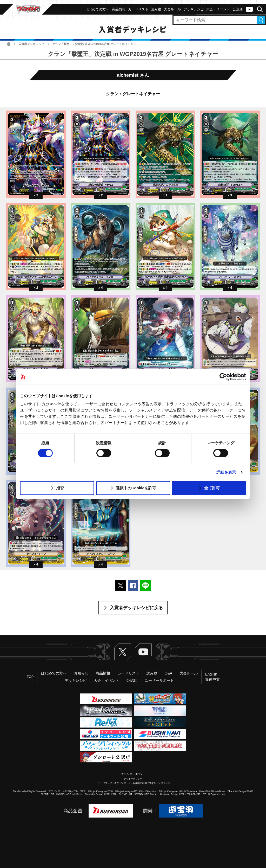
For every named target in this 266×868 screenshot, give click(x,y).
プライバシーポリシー (133, 774)
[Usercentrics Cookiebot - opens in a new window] (223, 377)
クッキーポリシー (133, 779)
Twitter (123, 652)
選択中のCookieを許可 (136, 488)
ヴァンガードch (249, 9)
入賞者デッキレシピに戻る (136, 608)
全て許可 (212, 488)
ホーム (8, 44)
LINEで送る (145, 586)
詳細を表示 (226, 472)
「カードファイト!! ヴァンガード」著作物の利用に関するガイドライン (133, 783)
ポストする (121, 586)
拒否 (60, 488)
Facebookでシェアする (133, 586)
